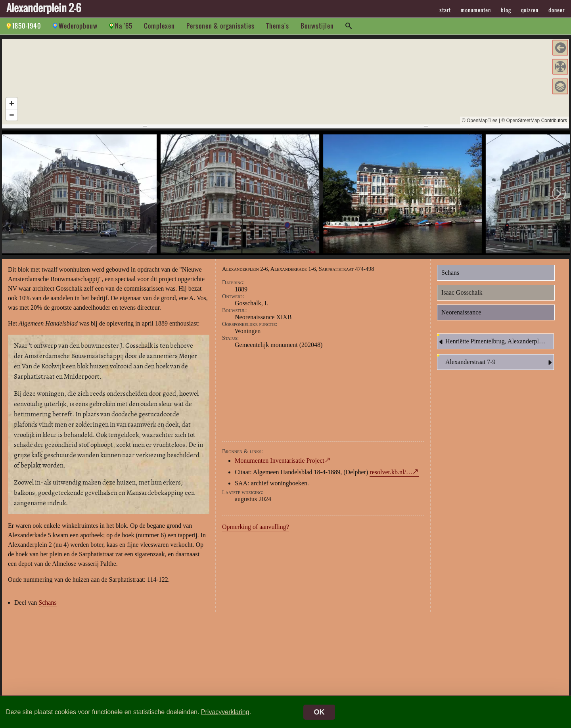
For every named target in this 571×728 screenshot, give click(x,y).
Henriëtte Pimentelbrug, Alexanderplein (492, 342)
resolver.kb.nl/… (391, 472)
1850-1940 (27, 26)
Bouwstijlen (317, 26)
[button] (560, 48)
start (445, 10)
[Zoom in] (12, 103)
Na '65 (124, 26)
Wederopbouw (78, 26)
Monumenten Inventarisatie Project (280, 461)
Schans (47, 603)
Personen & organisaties (220, 26)
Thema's (278, 26)
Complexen (159, 26)
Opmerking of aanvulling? (256, 527)
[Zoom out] (12, 115)
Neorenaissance (461, 312)
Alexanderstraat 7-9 (499, 362)
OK (319, 712)
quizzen (530, 10)
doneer (557, 10)
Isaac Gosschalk (462, 292)
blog (506, 10)
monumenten (476, 10)
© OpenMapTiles (480, 121)
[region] (285, 82)
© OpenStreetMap (520, 121)
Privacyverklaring (225, 712)
